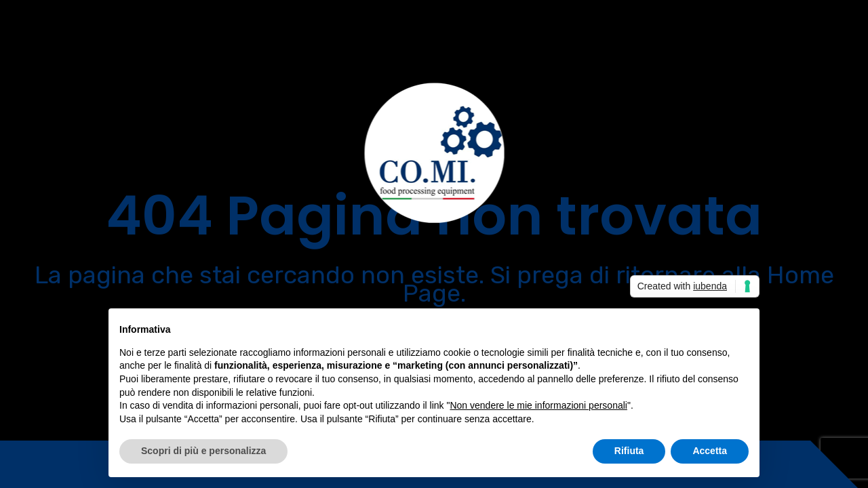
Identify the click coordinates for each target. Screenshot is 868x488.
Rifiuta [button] (629, 451)
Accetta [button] (710, 451)
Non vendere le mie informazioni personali (538, 405)
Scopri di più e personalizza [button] (203, 451)
